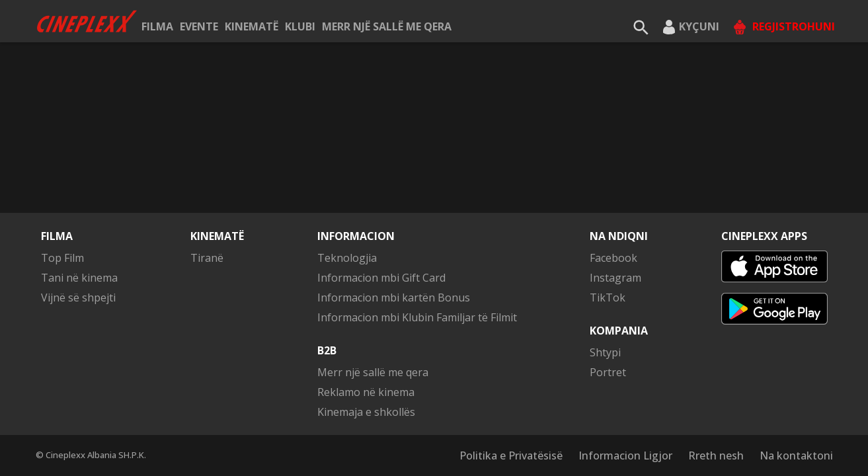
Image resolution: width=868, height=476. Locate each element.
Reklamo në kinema (366, 392)
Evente (199, 26)
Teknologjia (347, 258)
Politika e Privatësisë (511, 456)
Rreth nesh (716, 456)
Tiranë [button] (207, 258)
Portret (608, 372)
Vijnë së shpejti (78, 297)
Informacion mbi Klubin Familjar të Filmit (417, 317)
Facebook (613, 258)
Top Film (62, 258)
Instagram (615, 278)
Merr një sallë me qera (387, 26)
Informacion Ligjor (625, 456)
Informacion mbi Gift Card (381, 278)
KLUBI (300, 26)
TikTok (608, 297)
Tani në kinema (79, 278)
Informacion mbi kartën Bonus (394, 297)
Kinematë (252, 26)
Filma (157, 26)
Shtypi (605, 352)
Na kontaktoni (796, 456)
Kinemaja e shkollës (366, 412)
